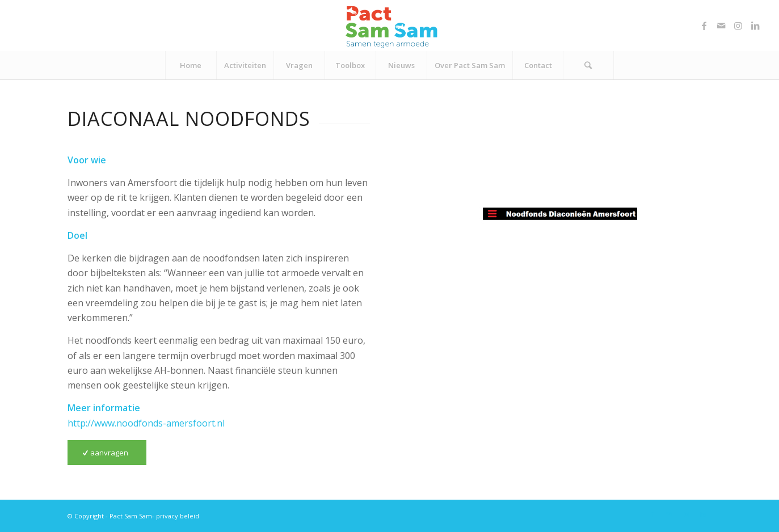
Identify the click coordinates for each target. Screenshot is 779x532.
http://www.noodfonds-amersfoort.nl (146, 423)
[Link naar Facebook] (704, 26)
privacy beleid (178, 516)
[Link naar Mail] (721, 26)
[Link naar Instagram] (738, 26)
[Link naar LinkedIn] (755, 26)
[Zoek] (588, 65)
